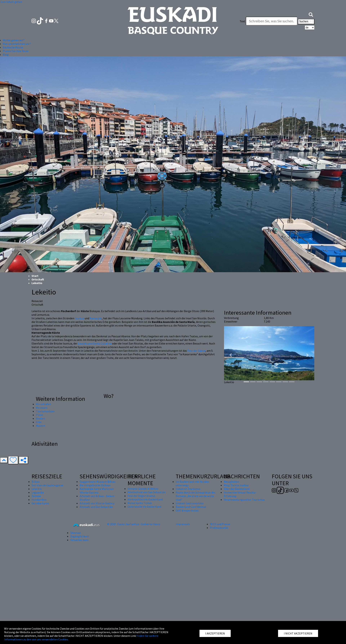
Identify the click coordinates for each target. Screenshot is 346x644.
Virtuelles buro (79, 540)
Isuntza (79, 318)
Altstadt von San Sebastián (96, 507)
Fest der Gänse (196, 351)
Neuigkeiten (231, 482)
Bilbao (36, 482)
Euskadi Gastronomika (190, 503)
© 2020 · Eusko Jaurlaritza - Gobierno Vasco (134, 524)
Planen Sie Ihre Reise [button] (16, 51)
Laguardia (38, 492)
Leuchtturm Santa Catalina (95, 343)
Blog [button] (6, 55)
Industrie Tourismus (188, 489)
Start (35, 276)
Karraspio (96, 318)
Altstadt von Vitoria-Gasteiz (97, 503)
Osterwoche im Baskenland (144, 507)
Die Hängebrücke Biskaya (95, 485)
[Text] (272, 21)
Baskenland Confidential (191, 507)
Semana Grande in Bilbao (143, 489)
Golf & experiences (187, 510)
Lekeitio (37, 489)
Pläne (39, 415)
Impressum (183, 524)
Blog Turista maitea (236, 485)
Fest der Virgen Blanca (141, 496)
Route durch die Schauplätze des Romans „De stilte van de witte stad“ (196, 496)
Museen (41, 426)
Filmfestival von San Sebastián (147, 492)
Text (242, 21)
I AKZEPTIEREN (215, 633)
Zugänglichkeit (80, 536)
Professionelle (219, 528)
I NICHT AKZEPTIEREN (298, 633)
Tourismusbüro (45, 411)
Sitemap (76, 533)
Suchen (306, 22)
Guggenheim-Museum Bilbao (98, 482)
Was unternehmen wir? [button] (17, 44)
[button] (311, 14)
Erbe (39, 422)
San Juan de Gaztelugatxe (47, 485)
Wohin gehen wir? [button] (14, 40)
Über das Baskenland (237, 489)
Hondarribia (39, 500)
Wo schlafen (43, 404)
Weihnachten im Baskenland (145, 499)
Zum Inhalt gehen (11, 2)
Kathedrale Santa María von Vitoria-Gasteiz (97, 491)
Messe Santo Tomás (140, 503)
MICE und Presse (220, 524)
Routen (40, 418)
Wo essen (42, 408)
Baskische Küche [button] (13, 47)
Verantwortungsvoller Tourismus (244, 500)
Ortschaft (38, 279)
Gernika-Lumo (40, 503)
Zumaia (36, 496)
